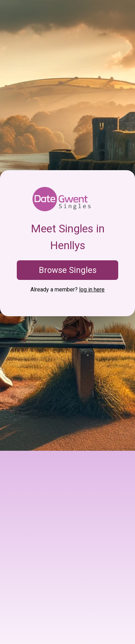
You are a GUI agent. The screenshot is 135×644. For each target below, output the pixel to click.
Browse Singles (68, 270)
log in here (92, 290)
